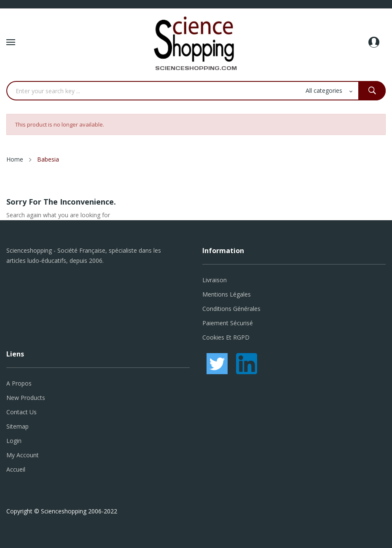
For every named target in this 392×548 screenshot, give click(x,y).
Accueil (16, 469)
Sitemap (17, 426)
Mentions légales (227, 294)
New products (26, 398)
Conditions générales (231, 309)
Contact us (21, 412)
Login (14, 441)
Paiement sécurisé (228, 323)
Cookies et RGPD (226, 337)
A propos (19, 383)
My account (23, 455)
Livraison (215, 280)
